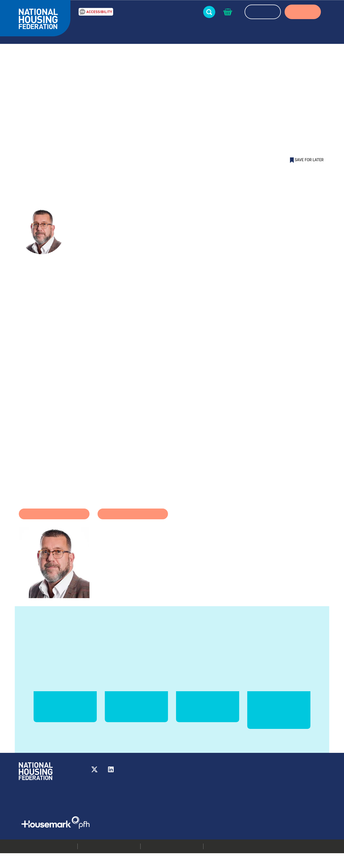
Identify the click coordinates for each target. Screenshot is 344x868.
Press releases (261, 804)
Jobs (252, 810)
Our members (260, 790)
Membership (259, 817)
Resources (122, 30)
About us (286, 34)
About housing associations (237, 34)
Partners (314, 30)
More (181, 804)
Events (189, 30)
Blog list (74, 160)
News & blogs (158, 34)
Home (25, 160)
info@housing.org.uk (209, 797)
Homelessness (54, 529)
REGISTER (263, 12)
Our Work (90, 34)
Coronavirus (133, 529)
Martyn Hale (99, 160)
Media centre (260, 797)
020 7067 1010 (211, 790)
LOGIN (303, 12)
